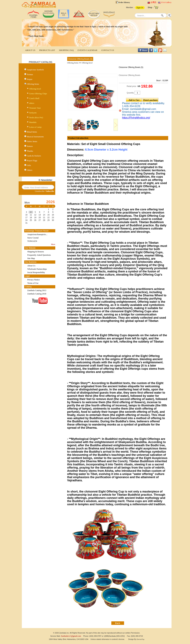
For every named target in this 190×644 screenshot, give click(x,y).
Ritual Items (32, 132)
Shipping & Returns (36, 252)
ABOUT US (30, 50)
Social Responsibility (36, 272)
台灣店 (153, 2)
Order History (124, 2)
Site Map (31, 258)
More (53, 244)
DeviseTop (141, 639)
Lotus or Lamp (35, 127)
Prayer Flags (32, 161)
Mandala (33, 122)
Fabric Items (32, 141)
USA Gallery (166, 2)
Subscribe (50, 191)
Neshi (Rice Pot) (36, 117)
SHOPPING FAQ (66, 50)
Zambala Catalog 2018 (37, 294)
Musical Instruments (35, 137)
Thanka (30, 151)
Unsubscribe (40, 191)
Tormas (30, 74)
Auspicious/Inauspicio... (37, 234)
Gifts (29, 165)
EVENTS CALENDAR (87, 50)
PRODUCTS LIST (47, 50)
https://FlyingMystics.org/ (136, 118)
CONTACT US (108, 50)
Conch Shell (34, 98)
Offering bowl (35, 89)
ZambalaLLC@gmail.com (71, 636)
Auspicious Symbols (35, 70)
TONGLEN (32, 241)
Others (30, 170)
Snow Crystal (33, 238)
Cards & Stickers (34, 156)
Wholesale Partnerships (37, 269)
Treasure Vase (35, 108)
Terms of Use (33, 283)
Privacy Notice (34, 280)
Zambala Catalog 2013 (37, 290)
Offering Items (33, 84)
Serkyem (33, 113)
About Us (31, 266)
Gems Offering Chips (38, 94)
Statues (30, 146)
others (32, 103)
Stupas (30, 79)
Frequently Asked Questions (39, 255)
